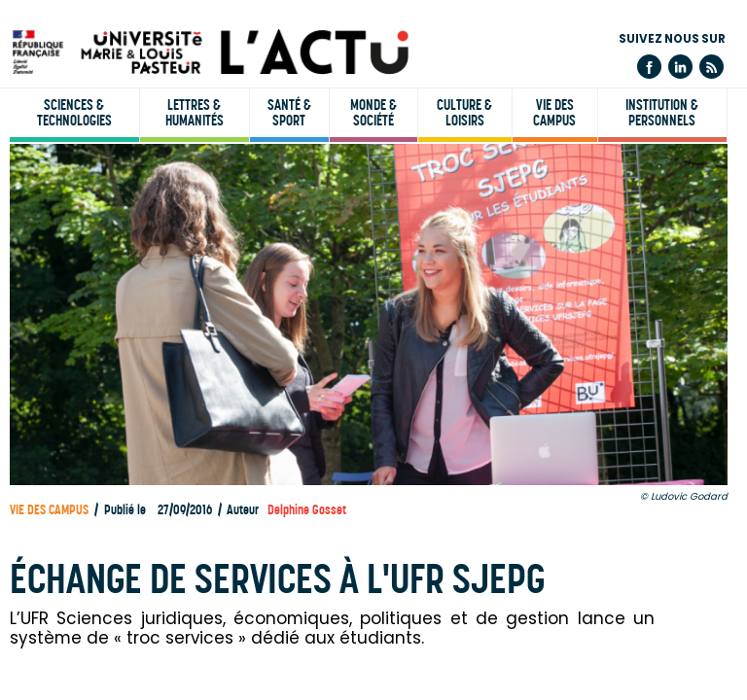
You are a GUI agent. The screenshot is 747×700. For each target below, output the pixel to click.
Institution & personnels (662, 113)
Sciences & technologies (74, 113)
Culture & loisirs (464, 113)
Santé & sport (289, 113)
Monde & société (373, 113)
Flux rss (711, 67)
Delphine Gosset (307, 510)
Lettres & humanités (195, 113)
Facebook (649, 67)
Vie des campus (554, 113)
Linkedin (680, 67)
